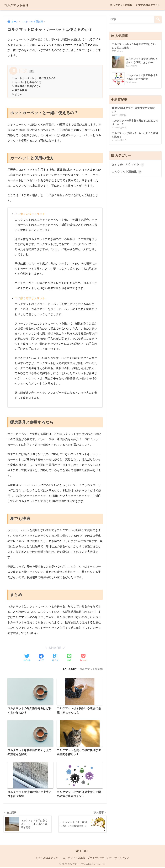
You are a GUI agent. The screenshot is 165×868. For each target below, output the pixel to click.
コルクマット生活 (20, 5)
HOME (82, 852)
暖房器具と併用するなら (28, 86)
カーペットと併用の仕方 (28, 82)
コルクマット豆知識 (121, 5)
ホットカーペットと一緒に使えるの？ (35, 78)
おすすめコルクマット (148, 5)
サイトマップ (122, 858)
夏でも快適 (21, 90)
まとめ (18, 94)
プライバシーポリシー (100, 858)
